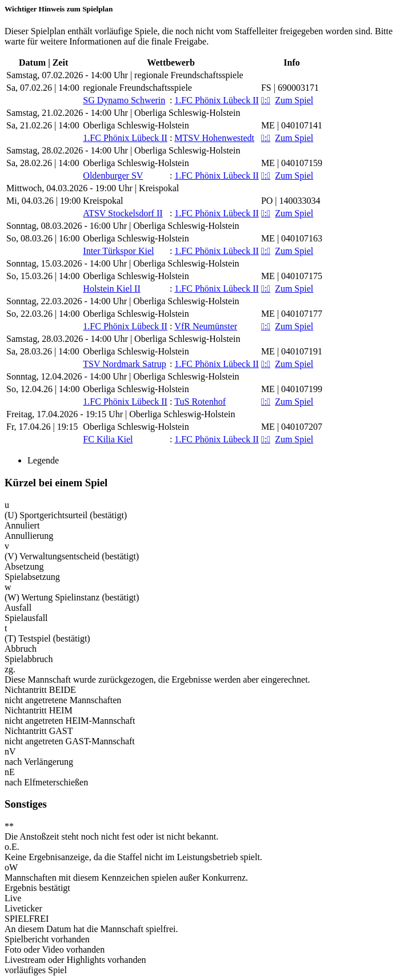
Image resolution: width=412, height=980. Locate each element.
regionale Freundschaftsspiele (137, 88)
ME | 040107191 (292, 351)
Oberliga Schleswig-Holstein (136, 125)
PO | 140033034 (291, 201)
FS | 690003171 (290, 88)
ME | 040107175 (292, 276)
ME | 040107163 (292, 238)
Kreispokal (103, 201)
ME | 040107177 (292, 314)
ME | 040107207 (292, 427)
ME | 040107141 (292, 125)
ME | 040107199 (292, 389)
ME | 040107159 (292, 163)
